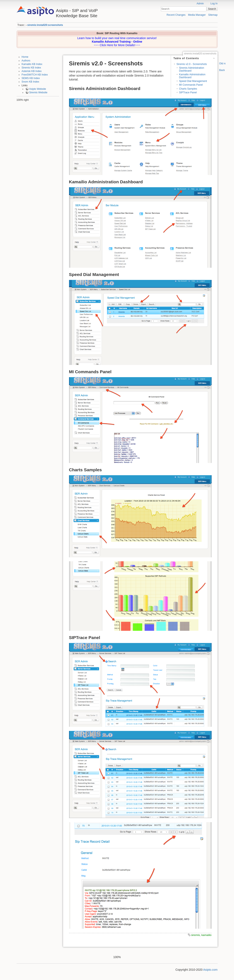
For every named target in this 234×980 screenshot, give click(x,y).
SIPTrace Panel (188, 92)
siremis (195, 935)
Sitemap (213, 15)
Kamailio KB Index (32, 64)
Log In (214, 4)
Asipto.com (210, 970)
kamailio (207, 935)
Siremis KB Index (31, 68)
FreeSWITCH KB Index (35, 75)
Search (212, 9)
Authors (26, 61)
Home (25, 57)
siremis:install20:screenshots (45, 25)
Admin (200, 4)
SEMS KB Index (31, 78)
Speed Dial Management (193, 81)
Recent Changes (176, 15)
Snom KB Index (30, 82)
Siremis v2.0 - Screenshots (192, 64)
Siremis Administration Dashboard (192, 69)
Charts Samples (188, 89)
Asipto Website (37, 89)
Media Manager (197, 15)
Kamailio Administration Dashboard (192, 76)
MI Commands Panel (191, 85)
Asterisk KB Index (32, 71)
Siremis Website (38, 92)
